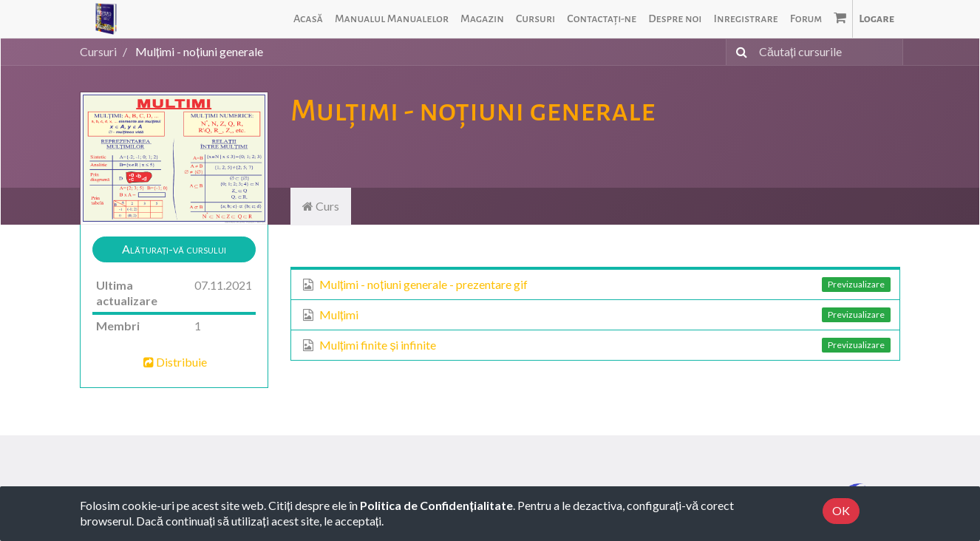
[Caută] (739, 52)
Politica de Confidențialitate (436, 505)
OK (841, 510)
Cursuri (98, 51)
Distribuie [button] (174, 362)
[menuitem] (308, 19)
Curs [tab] (321, 206)
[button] (174, 249)
